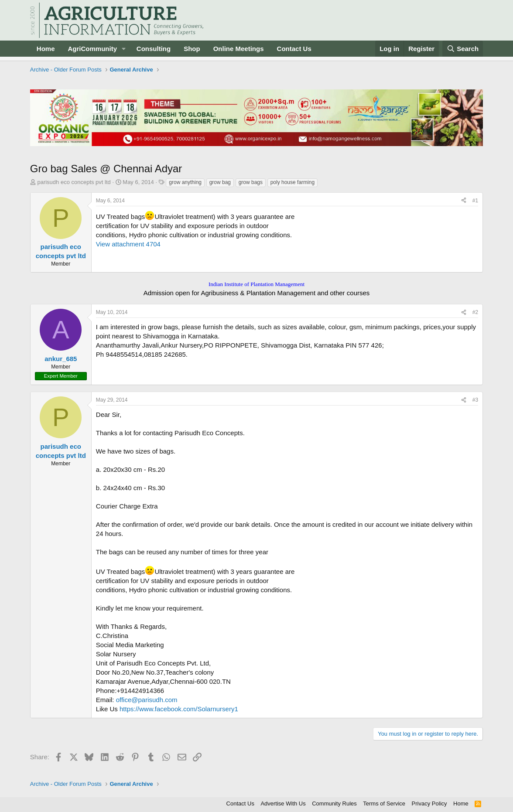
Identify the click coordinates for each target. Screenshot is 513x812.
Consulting (154, 49)
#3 (475, 400)
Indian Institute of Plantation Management (256, 284)
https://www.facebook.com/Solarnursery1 (179, 709)
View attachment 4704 (128, 244)
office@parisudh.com (147, 700)
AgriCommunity (92, 49)
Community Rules (334, 803)
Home (46, 49)
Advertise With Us (283, 803)
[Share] (464, 201)
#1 (475, 201)
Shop (192, 49)
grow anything (185, 182)
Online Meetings (239, 49)
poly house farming (292, 182)
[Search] (463, 49)
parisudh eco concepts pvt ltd (74, 182)
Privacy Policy (429, 803)
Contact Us (294, 49)
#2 (475, 312)
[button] (124, 49)
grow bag (220, 182)
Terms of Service (384, 803)
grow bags (251, 182)
